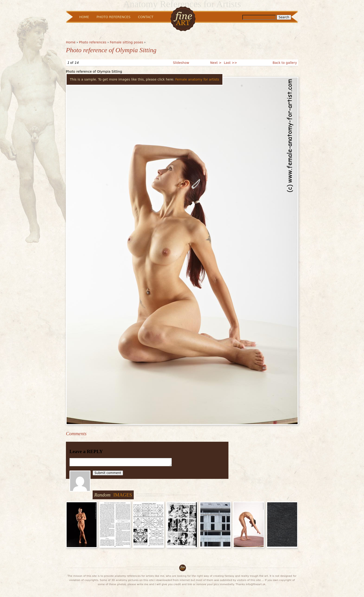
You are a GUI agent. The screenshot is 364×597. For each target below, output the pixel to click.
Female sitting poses (127, 42)
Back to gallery (285, 63)
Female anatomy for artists (197, 79)
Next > (216, 63)
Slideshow (181, 63)
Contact (146, 17)
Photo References (114, 17)
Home (71, 42)
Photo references (93, 42)
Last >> (230, 63)
